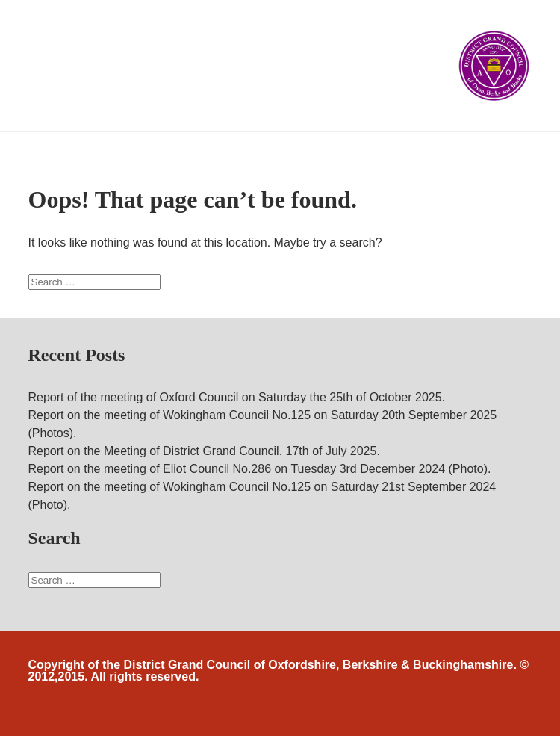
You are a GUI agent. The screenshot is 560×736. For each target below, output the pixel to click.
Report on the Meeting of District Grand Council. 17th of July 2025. (204, 451)
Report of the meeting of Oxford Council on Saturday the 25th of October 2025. (237, 397)
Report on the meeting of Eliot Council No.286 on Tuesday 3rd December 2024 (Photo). (260, 469)
